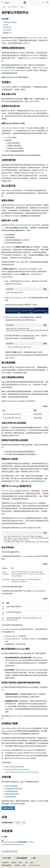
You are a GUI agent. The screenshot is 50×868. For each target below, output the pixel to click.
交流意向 (6, 25)
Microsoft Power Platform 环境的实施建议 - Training (17, 842)
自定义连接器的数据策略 (36, 481)
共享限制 (41, 170)
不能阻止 (24, 491)
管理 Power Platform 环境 (32, 58)
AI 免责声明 (5, 862)
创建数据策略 (30, 367)
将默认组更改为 (10, 430)
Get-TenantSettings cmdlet (18, 298)
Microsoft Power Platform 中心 (12, 128)
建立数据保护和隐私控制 (14, 789)
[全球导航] (2, 3)
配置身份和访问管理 (12, 77)
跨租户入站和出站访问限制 (15, 767)
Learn (4, 7)
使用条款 (18, 865)
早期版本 (14, 862)
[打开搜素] (43, 3)
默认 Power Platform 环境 (33, 38)
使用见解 (10, 173)
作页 (17, 176)
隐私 (32, 862)
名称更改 (6, 101)
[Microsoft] (25, 3)
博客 (20, 862)
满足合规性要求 (11, 797)
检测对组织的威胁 (11, 786)
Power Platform (13, 7)
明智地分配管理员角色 (10, 22)
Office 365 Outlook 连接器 (11, 491)
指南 (22, 7)
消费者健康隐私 (6, 865)
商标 (24, 865)
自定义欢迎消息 (10, 111)
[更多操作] (47, 7)
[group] (27, 330)
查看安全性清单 (8, 808)
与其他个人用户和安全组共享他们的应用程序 (25, 225)
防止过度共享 (7, 30)
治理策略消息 (30, 401)
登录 (47, 2)
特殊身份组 (20, 258)
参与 (27, 862)
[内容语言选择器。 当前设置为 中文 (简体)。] (7, 858)
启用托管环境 (7, 27)
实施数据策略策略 (11, 791)
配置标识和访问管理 (12, 794)
